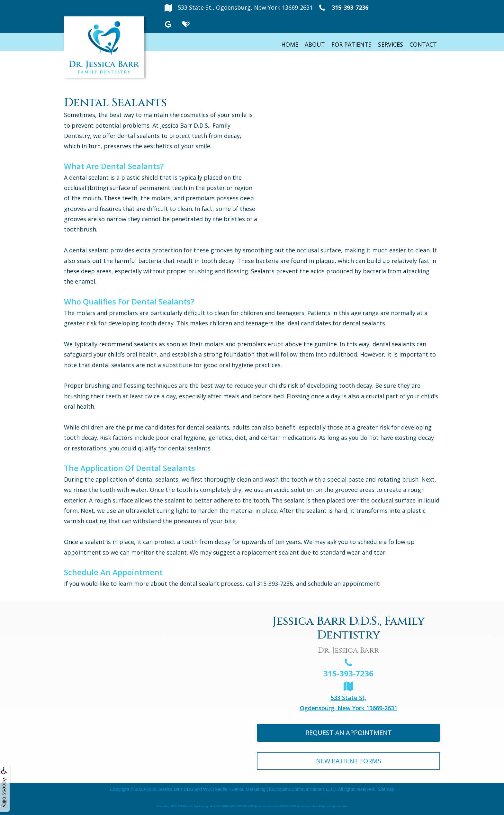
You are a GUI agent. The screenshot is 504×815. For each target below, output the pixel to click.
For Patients (351, 44)
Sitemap (386, 789)
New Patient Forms (349, 761)
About (315, 44)
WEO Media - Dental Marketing (234, 789)
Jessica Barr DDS (175, 789)
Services (391, 44)
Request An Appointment (349, 733)
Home (290, 44)
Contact (423, 44)
